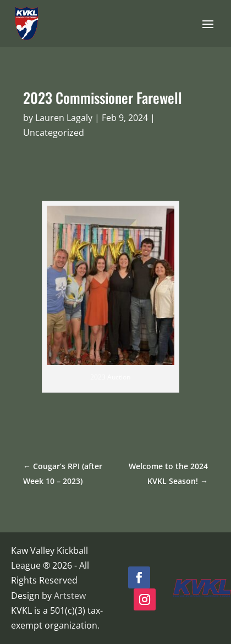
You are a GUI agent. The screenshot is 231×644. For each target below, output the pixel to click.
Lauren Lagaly (64, 118)
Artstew (70, 596)
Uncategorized (54, 133)
